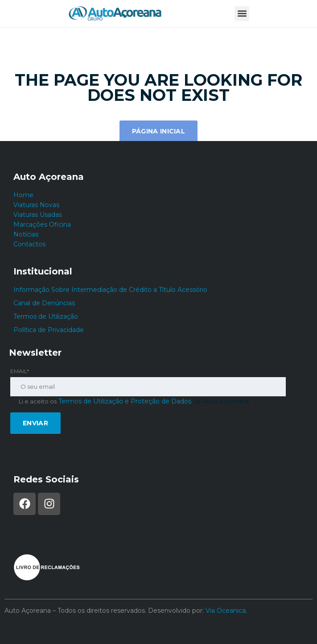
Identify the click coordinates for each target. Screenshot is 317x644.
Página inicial (158, 131)
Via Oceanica (226, 611)
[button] (242, 14)
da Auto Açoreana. (154, 401)
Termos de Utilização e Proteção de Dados (125, 401)
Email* (20, 371)
